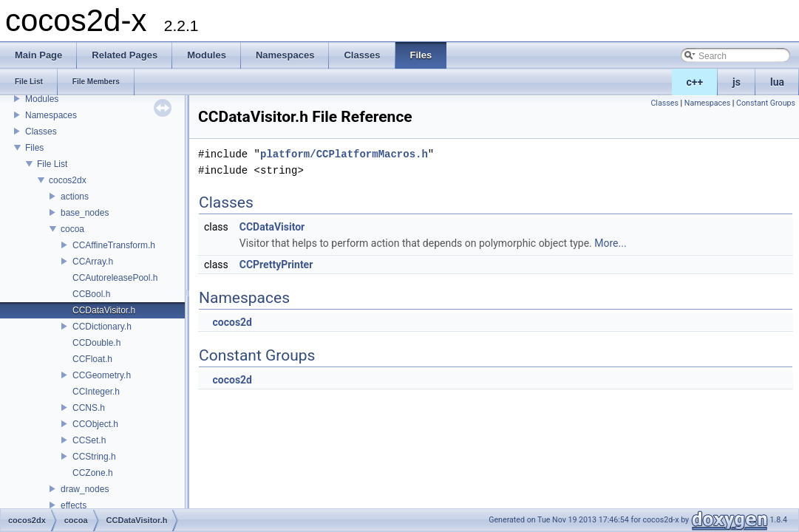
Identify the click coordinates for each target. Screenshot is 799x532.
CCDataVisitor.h (104, 310)
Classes (41, 132)
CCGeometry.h (102, 375)
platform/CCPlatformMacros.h (344, 154)
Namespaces (51, 115)
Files (34, 148)
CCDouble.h (96, 343)
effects (74, 505)
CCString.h (94, 457)
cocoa (72, 229)
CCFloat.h (92, 359)
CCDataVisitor (272, 227)
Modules (42, 99)
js (737, 82)
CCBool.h (91, 294)
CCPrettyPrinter (276, 265)
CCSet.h (89, 440)
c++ (695, 82)
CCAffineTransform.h (114, 245)
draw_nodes (85, 489)
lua (777, 82)
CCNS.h (89, 408)
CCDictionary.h (102, 327)
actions (75, 197)
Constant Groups (766, 103)
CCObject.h (95, 424)
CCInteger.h (96, 392)
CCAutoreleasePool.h (115, 278)
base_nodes (85, 213)
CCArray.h (93, 262)
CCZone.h (93, 473)
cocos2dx (68, 180)
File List (52, 164)
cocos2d (232, 322)
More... (610, 243)
